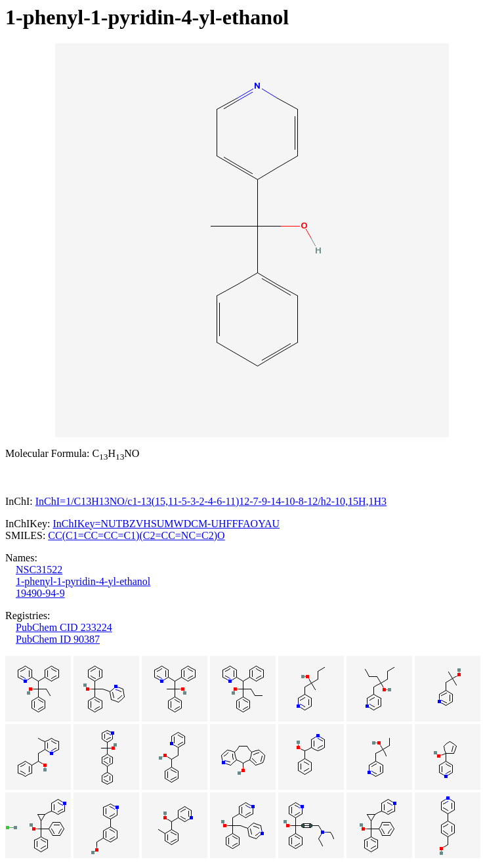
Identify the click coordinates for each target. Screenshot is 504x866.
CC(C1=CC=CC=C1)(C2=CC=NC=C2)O (136, 535)
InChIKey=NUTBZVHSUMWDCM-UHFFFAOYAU (166, 524)
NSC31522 (39, 570)
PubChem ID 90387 (58, 639)
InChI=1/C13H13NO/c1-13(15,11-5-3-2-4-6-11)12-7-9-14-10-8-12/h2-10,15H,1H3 (211, 501)
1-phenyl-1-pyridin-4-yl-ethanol (83, 581)
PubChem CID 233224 (64, 627)
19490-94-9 (40, 593)
